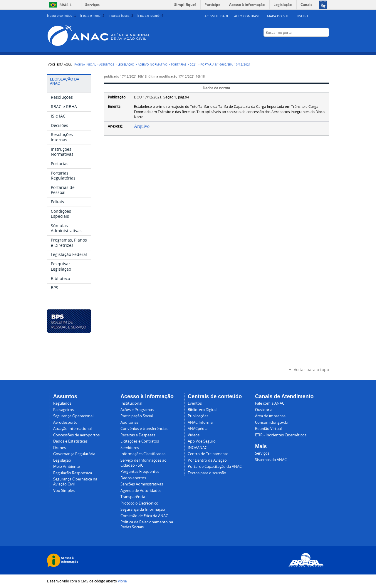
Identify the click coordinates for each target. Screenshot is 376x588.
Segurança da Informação (143, 509)
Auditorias (129, 422)
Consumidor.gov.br (272, 422)
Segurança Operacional (73, 416)
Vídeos (194, 435)
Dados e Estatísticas (70, 441)
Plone (122, 581)
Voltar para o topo (311, 370)
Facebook (304, 44)
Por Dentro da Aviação (207, 460)
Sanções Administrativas (142, 484)
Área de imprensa (270, 416)
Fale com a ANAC (270, 403)
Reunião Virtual (268, 429)
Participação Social (137, 416)
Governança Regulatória (74, 454)
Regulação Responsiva (73, 473)
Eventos (195, 403)
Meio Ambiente (67, 466)
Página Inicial (85, 64)
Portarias (179, 64)
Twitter (319, 44)
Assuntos (107, 64)
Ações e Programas (137, 410)
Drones (59, 448)
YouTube (297, 44)
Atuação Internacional (72, 429)
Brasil (66, 5)
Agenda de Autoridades (141, 491)
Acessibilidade (217, 16)
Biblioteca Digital (202, 410)
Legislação (126, 64)
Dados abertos (133, 478)
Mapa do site (278, 16)
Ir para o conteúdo (62, 16)
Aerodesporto (65, 422)
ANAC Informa (200, 422)
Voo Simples (64, 491)
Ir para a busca (121, 16)
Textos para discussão (207, 473)
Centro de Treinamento (208, 454)
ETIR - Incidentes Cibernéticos (281, 435)
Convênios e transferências (144, 429)
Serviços (92, 5)
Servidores (130, 448)
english (301, 16)
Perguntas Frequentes (140, 471)
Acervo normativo (153, 64)
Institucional (131, 403)
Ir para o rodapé (151, 16)
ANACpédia (198, 429)
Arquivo (142, 126)
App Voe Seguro (202, 441)
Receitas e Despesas (138, 435)
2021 (193, 64)
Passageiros (63, 410)
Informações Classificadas (143, 454)
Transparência (133, 497)
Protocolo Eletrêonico (139, 503)
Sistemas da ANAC (271, 460)
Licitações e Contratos (140, 441)
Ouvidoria (264, 410)
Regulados (62, 403)
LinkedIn (311, 44)
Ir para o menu (93, 16)
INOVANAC (197, 448)
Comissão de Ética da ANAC (144, 516)
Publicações (198, 416)
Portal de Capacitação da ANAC (215, 466)
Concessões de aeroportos (76, 435)
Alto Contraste (248, 16)
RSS (326, 44)
